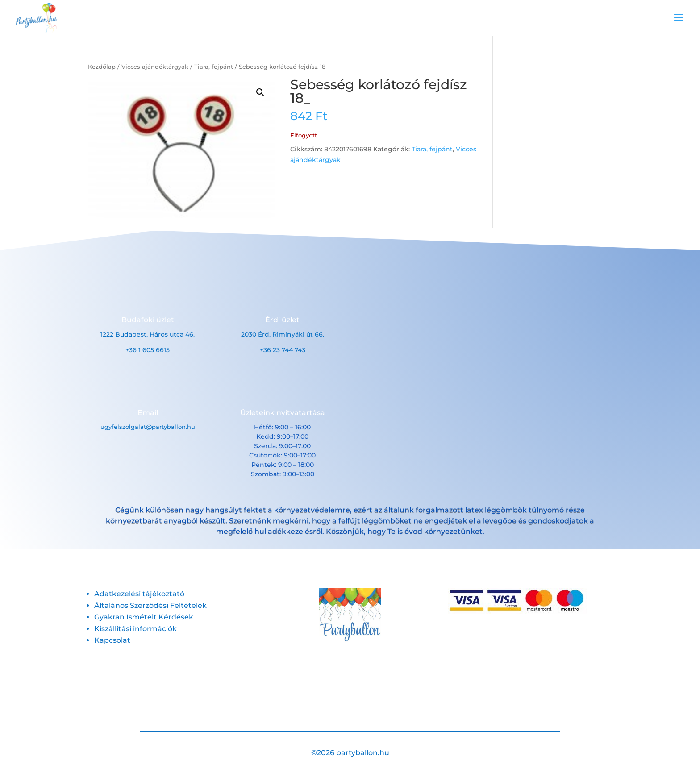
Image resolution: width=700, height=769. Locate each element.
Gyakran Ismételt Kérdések (144, 617)
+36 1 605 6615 (148, 350)
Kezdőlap (102, 67)
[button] (260, 92)
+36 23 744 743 (283, 350)
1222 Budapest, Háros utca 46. (148, 334)
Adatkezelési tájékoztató (139, 594)
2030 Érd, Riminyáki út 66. (283, 334)
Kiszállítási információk (135, 629)
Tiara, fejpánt (214, 67)
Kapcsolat (112, 640)
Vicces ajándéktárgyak (155, 67)
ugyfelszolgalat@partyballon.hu (148, 427)
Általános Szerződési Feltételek (150, 605)
